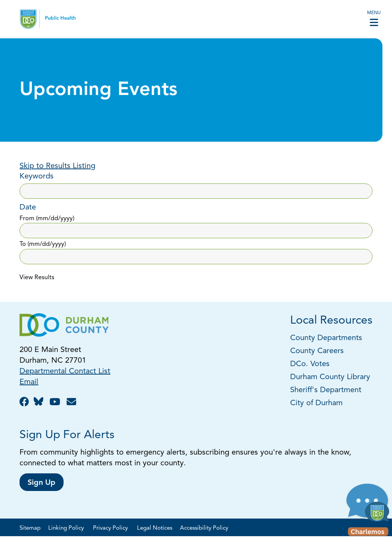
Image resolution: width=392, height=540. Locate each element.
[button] (368, 511)
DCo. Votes (310, 364)
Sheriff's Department (326, 390)
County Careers (317, 351)
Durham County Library (330, 377)
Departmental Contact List (65, 371)
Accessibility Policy (204, 528)
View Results (37, 278)
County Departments (327, 338)
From (47, 219)
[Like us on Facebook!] (25, 403)
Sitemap (30, 528)
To (43, 244)
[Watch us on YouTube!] (56, 403)
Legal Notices (155, 528)
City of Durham (316, 403)
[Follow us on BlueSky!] (40, 403)
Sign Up (42, 483)
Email (29, 382)
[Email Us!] (73, 403)
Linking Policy (67, 528)
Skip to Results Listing (57, 166)
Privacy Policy (111, 528)
